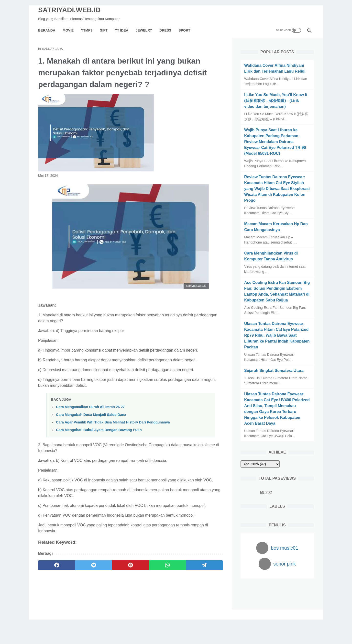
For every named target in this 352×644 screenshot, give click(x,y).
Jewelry (144, 30)
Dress (165, 30)
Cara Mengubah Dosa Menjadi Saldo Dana (91, 415)
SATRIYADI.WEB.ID (69, 10)
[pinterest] (130, 565)
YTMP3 (87, 30)
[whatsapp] (168, 565)
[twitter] (93, 565)
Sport (184, 30)
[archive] (260, 464)
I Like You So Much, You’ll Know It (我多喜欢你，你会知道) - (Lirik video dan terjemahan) (276, 101)
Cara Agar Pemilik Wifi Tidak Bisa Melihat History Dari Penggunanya (113, 422)
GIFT (104, 30)
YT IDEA (122, 30)
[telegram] (204, 565)
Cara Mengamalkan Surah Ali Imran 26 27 (90, 407)
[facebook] (57, 565)
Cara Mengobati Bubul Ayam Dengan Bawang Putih (99, 430)
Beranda (47, 30)
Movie (68, 30)
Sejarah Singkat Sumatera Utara (274, 371)
